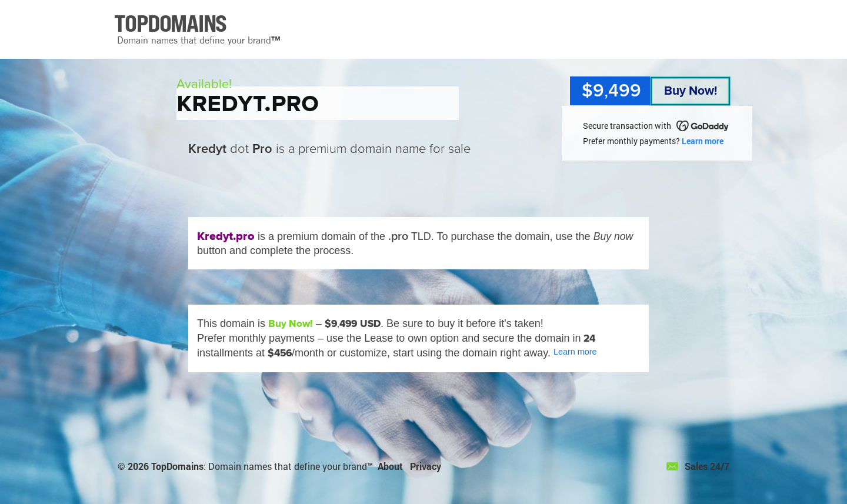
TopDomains (177, 466)
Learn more (703, 141)
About (390, 466)
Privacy (426, 466)
